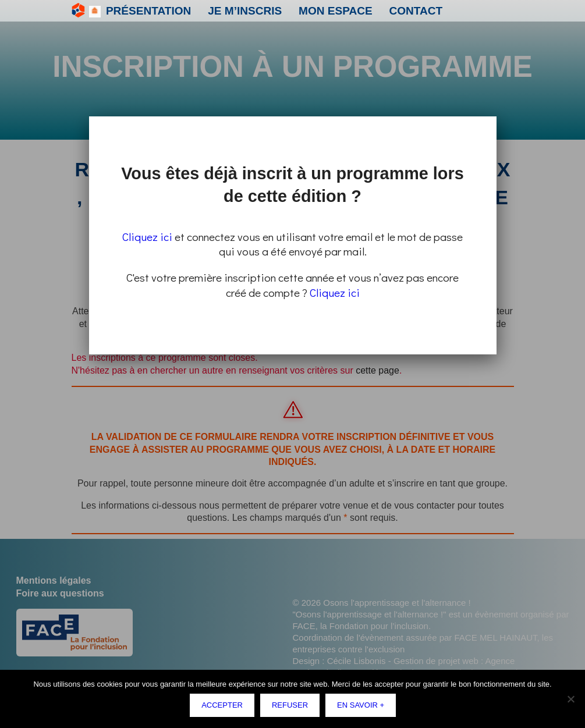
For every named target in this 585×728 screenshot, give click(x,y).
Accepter (225, 707)
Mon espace (259, 11)
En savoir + (363, 707)
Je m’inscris (198, 11)
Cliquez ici (147, 237)
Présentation (132, 11)
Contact (314, 11)
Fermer (494, 118)
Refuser (292, 707)
